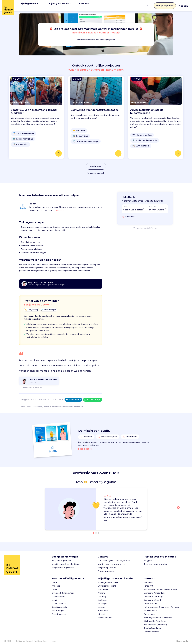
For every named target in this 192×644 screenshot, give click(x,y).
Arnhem (101, 590)
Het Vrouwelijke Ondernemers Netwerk (161, 604)
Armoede (56, 583)
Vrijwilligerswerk (30, 4)
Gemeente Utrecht (152, 597)
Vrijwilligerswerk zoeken (108, 580)
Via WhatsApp (93, 397)
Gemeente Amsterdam (154, 590)
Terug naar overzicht (96, 170)
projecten (31, 404)
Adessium (148, 580)
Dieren (55, 587)
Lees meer (85, 446)
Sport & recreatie (60, 604)
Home (22, 404)
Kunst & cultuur (59, 601)
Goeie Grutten (150, 601)
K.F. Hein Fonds (150, 608)
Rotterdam (103, 608)
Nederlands (182, 638)
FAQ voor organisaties (62, 558)
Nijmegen (102, 604)
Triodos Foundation (153, 625)
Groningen (102, 601)
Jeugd (54, 597)
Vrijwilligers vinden (60, 4)
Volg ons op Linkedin (107, 565)
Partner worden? (151, 629)
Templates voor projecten (156, 561)
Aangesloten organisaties (63, 565)
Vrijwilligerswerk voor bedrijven (66, 561)
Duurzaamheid (58, 594)
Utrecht (101, 611)
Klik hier (154, 226)
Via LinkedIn (73, 397)
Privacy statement (106, 568)
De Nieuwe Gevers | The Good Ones (32, 638)
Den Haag (102, 594)
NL (148, 4)
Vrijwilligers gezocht (107, 583)
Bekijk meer (96, 164)
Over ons (85, 4)
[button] (179, 506)
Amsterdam (103, 587)
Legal (54, 638)
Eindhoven (102, 597)
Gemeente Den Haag (153, 594)
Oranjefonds (149, 611)
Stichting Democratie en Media (158, 615)
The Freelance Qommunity (156, 622)
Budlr (40, 404)
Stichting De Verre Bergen (155, 618)
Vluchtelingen (58, 608)
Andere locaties (105, 615)
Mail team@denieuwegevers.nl (112, 561)
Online (54, 580)
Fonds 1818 (149, 583)
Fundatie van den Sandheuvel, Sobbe (160, 587)
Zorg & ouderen (59, 611)
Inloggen (183, 5)
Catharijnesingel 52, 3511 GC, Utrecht (114, 558)
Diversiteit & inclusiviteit (63, 590)
